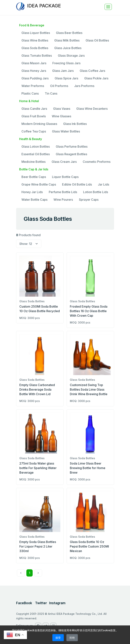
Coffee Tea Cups (34, 131)
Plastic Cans (30, 93)
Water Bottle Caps (34, 200)
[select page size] (29, 244)
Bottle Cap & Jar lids (34, 169)
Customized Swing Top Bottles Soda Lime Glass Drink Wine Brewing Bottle (89, 389)
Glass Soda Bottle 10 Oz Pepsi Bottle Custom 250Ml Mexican (89, 546)
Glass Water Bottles (66, 131)
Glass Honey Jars (34, 71)
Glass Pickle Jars (96, 78)
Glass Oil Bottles (97, 40)
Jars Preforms (84, 86)
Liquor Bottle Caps (65, 177)
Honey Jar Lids (32, 192)
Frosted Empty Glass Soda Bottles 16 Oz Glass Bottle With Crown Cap (89, 311)
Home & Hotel (29, 101)
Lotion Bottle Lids (96, 192)
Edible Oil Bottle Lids (77, 184)
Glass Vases (62, 109)
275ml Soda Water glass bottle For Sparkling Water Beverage (38, 468)
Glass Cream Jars (64, 162)
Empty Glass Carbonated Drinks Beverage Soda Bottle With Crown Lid (37, 389)
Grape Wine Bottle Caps (39, 184)
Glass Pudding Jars (35, 78)
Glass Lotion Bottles (36, 147)
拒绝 (72, 638)
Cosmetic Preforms (97, 162)
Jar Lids (104, 184)
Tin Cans (51, 93)
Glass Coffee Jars (92, 71)
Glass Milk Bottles (67, 40)
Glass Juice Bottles (68, 48)
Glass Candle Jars (34, 109)
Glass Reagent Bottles (71, 154)
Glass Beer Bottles (69, 33)
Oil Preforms (59, 86)
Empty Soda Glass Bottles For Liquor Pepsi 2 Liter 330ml (38, 546)
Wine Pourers (63, 200)
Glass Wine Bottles (35, 40)
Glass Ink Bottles (75, 124)
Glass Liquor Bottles (36, 33)
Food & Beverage (32, 25)
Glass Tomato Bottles (37, 56)
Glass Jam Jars (63, 71)
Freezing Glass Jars (66, 63)
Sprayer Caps (89, 200)
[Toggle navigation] (108, 7)
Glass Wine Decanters (92, 109)
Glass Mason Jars (34, 63)
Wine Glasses (61, 116)
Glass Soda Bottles (35, 48)
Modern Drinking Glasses (39, 124)
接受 (58, 638)
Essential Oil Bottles (36, 154)
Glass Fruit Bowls (34, 116)
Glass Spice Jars (66, 78)
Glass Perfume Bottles (72, 147)
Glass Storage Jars (71, 56)
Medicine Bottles (33, 162)
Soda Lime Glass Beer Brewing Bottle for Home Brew (88, 468)
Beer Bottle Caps (34, 177)
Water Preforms (33, 86)
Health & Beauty (31, 139)
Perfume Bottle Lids (63, 192)
